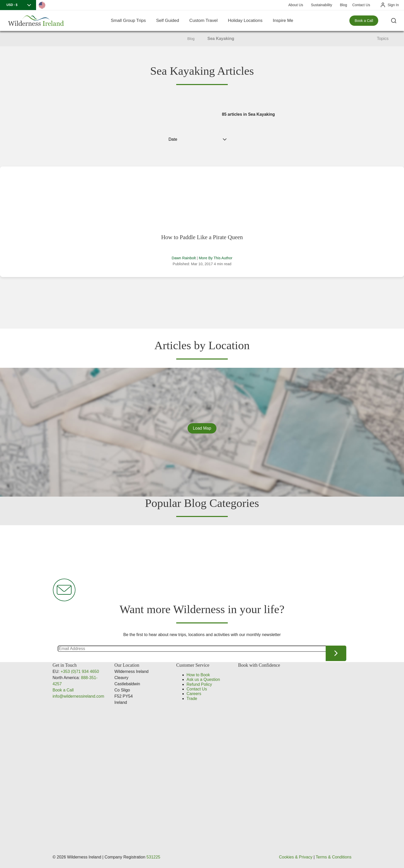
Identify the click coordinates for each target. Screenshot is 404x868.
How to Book (198, 675)
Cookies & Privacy (296, 857)
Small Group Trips (128, 20)
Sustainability (322, 5)
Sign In (393, 5)
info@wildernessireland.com (78, 696)
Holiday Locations (245, 20)
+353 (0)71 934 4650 (80, 671)
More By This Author (216, 258)
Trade (192, 699)
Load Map (202, 428)
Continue (336, 653)
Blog (343, 5)
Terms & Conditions (334, 857)
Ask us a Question (203, 679)
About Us (296, 5)
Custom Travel (204, 20)
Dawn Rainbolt (184, 258)
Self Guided (168, 20)
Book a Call (364, 21)
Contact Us (361, 5)
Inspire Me (283, 20)
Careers (194, 694)
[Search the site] (394, 21)
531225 (153, 857)
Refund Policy (199, 684)
